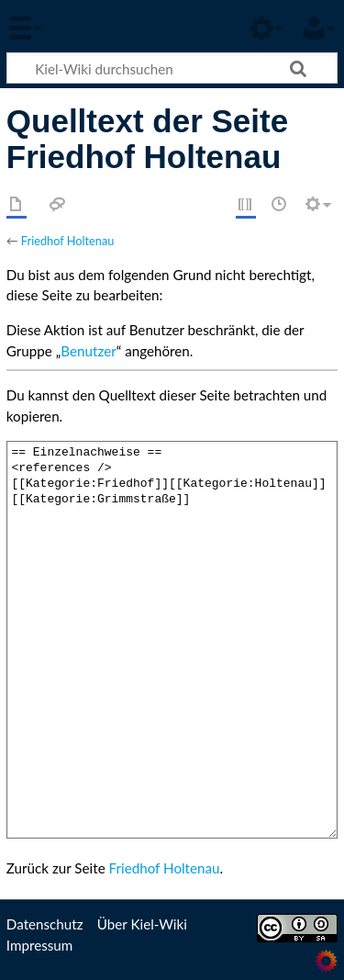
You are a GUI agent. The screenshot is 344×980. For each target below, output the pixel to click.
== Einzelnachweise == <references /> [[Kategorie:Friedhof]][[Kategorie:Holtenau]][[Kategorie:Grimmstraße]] (172, 640)
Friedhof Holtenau (68, 241)
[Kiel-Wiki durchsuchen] (172, 68)
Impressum (40, 945)
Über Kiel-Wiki (142, 924)
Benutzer (88, 351)
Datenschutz (45, 924)
